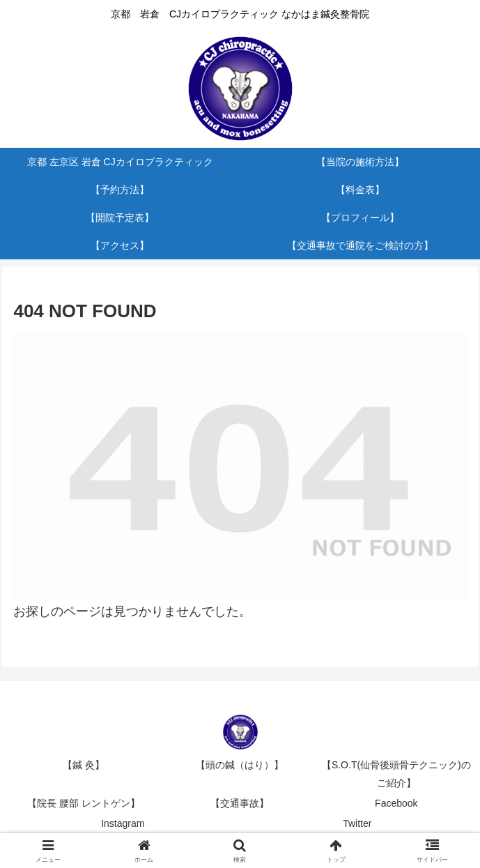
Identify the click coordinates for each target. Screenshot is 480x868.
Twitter (357, 823)
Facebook (396, 803)
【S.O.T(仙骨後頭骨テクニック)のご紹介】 (396, 774)
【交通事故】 (240, 803)
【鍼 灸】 (84, 765)
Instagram (123, 823)
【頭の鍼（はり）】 (240, 765)
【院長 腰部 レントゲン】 (84, 803)
